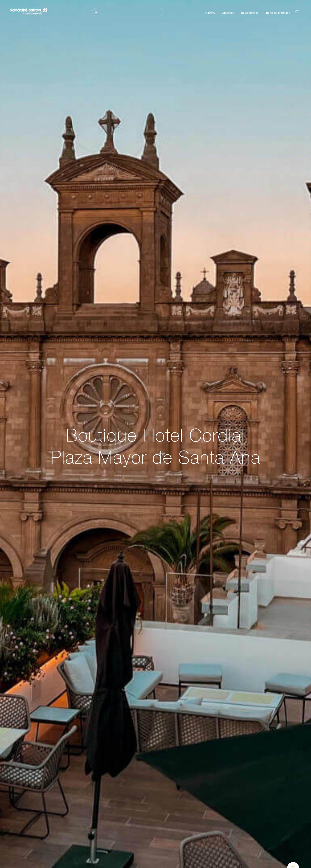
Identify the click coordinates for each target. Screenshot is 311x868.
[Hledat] (128, 12)
